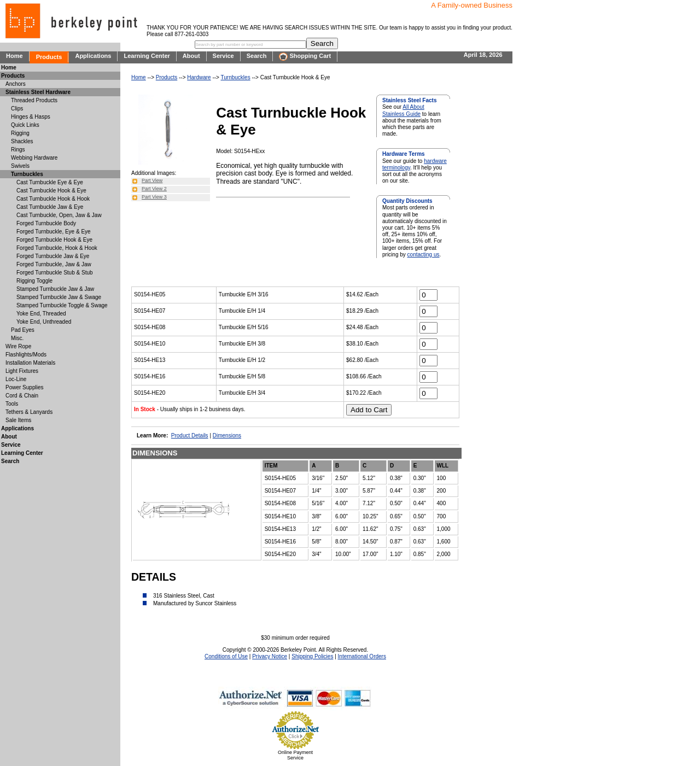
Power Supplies (24, 387)
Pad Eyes (23, 330)
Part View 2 (154, 189)
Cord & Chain (22, 396)
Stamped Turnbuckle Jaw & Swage (59, 297)
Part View (152, 180)
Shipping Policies (312, 656)
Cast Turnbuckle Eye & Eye (50, 182)
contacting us (424, 255)
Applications (93, 56)
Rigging (20, 133)
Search (257, 56)
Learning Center (147, 56)
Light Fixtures (22, 371)
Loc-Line (16, 379)
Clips (17, 109)
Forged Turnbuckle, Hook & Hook (57, 248)
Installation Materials (30, 363)
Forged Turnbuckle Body (46, 223)
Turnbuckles (236, 77)
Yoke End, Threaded (41, 314)
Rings (18, 150)
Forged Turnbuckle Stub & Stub (55, 273)
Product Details (190, 435)
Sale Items (18, 420)
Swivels (20, 166)
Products (49, 57)
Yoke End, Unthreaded (44, 322)
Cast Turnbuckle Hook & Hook (53, 199)
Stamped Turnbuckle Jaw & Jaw (55, 289)
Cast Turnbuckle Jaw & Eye (50, 207)
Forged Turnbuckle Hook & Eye (54, 240)
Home (14, 56)
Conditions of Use (226, 656)
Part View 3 (154, 197)
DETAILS (154, 577)
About (191, 56)
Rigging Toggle (34, 281)
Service (223, 56)
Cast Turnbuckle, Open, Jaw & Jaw (59, 215)
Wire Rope (18, 346)
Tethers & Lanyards (29, 412)
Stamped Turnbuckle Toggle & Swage (62, 305)
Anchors (16, 84)
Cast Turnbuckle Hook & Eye (51, 191)
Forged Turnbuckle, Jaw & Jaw (54, 264)
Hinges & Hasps (31, 117)
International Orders (362, 656)
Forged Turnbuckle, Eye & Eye (54, 232)
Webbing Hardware (34, 158)
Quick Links (25, 125)
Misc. (17, 338)
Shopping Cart (305, 57)
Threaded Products (34, 100)
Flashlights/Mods (26, 355)
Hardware (199, 77)
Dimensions (227, 435)
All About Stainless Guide (403, 110)
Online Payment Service (295, 755)
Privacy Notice (270, 656)
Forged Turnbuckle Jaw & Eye (53, 256)
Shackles (22, 141)
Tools (12, 404)
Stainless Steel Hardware (38, 92)
